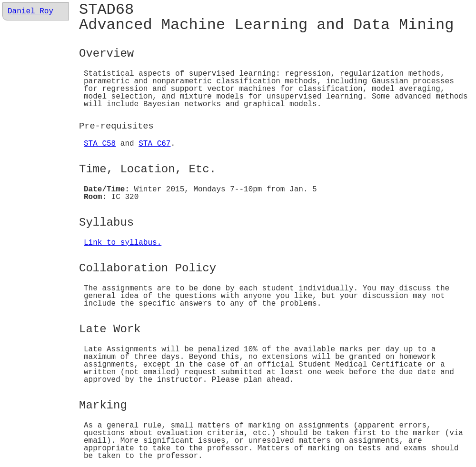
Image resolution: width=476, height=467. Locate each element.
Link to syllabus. (123, 243)
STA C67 (154, 144)
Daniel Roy (30, 11)
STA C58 (100, 144)
